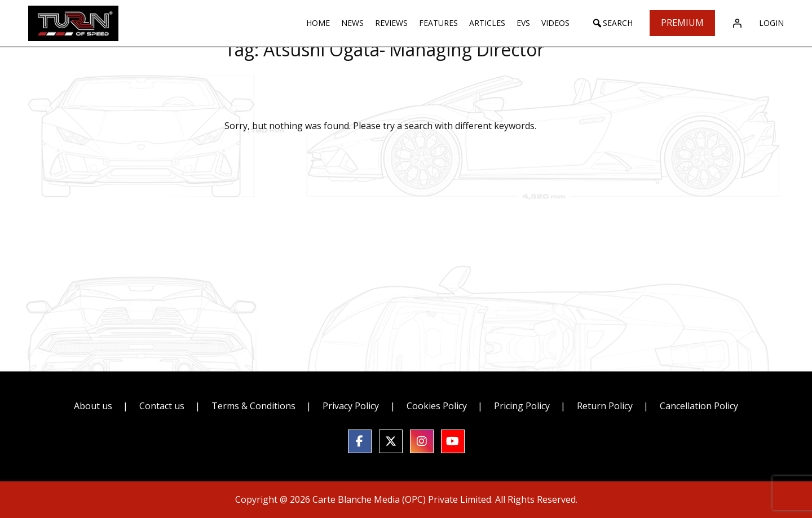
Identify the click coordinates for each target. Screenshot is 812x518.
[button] (612, 23)
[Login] (737, 23)
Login (771, 23)
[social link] (360, 441)
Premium (682, 23)
